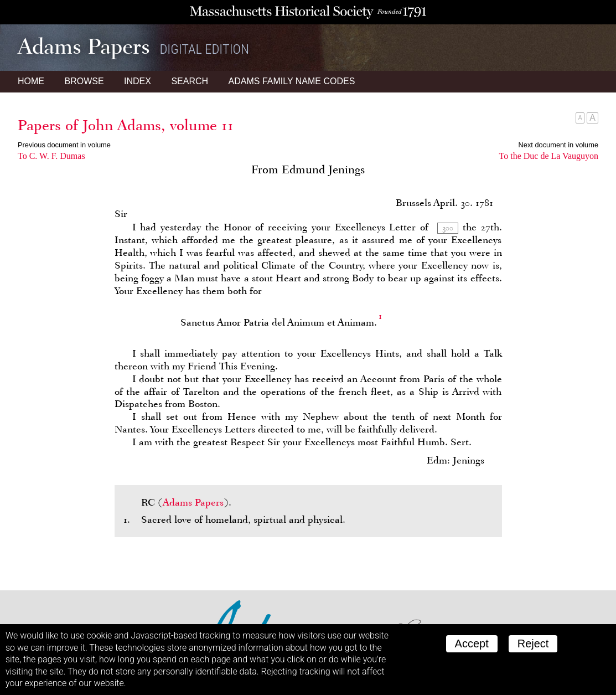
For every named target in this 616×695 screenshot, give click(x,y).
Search (190, 81)
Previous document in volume (64, 145)
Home (31, 81)
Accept (472, 643)
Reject (533, 643)
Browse (84, 81)
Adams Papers (193, 502)
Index (138, 81)
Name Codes (292, 81)
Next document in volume (558, 145)
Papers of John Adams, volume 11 (126, 125)
